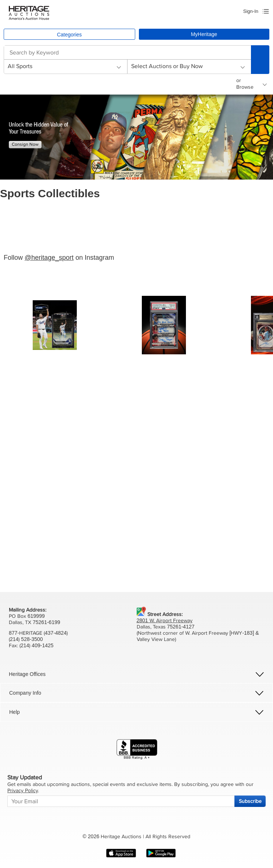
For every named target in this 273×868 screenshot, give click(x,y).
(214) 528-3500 (26, 639)
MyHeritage (204, 34)
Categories (69, 35)
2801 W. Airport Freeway (165, 621)
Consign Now (25, 144)
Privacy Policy (23, 791)
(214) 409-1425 (37, 646)
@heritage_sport (49, 258)
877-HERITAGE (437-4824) (38, 633)
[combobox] (127, 53)
